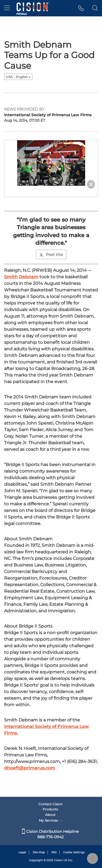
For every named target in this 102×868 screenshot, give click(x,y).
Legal (22, 852)
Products (50, 809)
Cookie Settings (74, 852)
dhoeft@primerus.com (30, 768)
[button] (81, 8)
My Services (50, 820)
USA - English (18, 77)
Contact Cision (50, 804)
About (50, 815)
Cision (58, 860)
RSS (54, 852)
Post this (51, 255)
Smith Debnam (21, 277)
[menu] (7, 8)
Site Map (39, 852)
